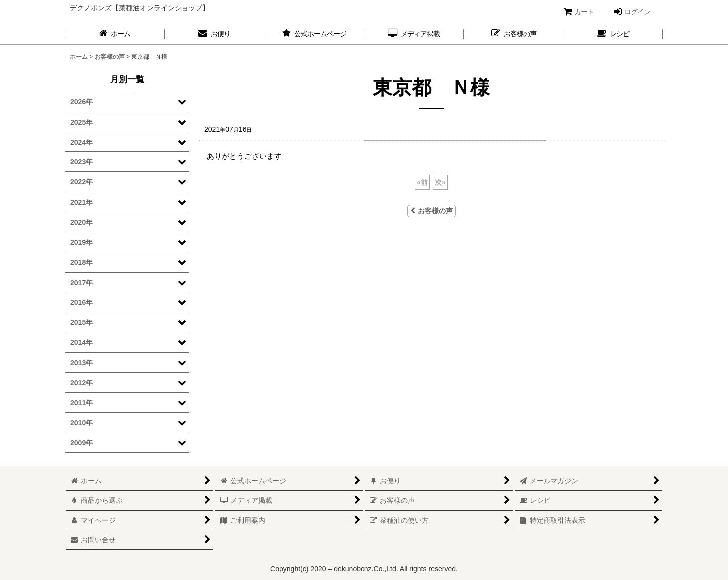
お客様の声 (432, 211)
